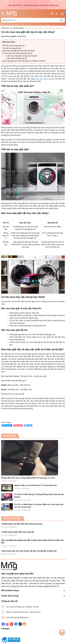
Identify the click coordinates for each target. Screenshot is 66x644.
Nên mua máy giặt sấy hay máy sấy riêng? (19, 51)
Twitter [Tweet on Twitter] (28, 425)
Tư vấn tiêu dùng (17, 28)
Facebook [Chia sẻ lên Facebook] (7, 425)
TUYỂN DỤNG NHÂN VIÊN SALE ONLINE (18, 532)
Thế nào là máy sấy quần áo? (14, 46)
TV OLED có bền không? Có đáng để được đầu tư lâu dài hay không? (39, 496)
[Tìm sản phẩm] (33, 20)
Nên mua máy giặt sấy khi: (17, 58)
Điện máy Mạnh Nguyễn (45, 79)
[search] (62, 20)
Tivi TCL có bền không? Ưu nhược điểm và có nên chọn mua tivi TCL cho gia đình (39, 506)
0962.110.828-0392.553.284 (17, 612)
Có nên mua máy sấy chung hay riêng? (17, 53)
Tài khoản (57, 14)
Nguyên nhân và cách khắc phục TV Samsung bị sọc (36, 485)
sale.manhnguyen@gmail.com (18, 617)
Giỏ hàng (63, 14)
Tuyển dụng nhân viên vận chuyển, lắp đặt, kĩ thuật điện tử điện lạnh (29, 551)
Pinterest (18, 425)
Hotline (52, 14)
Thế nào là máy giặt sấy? (12, 48)
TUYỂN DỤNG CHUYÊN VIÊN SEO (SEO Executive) (22, 524)
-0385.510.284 (35, 612)
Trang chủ (5, 28)
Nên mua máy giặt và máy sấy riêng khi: (22, 56)
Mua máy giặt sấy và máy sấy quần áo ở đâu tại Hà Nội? (24, 61)
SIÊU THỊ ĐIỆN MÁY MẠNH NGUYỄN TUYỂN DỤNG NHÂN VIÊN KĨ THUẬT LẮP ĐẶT (32, 542)
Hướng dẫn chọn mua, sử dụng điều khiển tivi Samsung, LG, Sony (28, 478)
